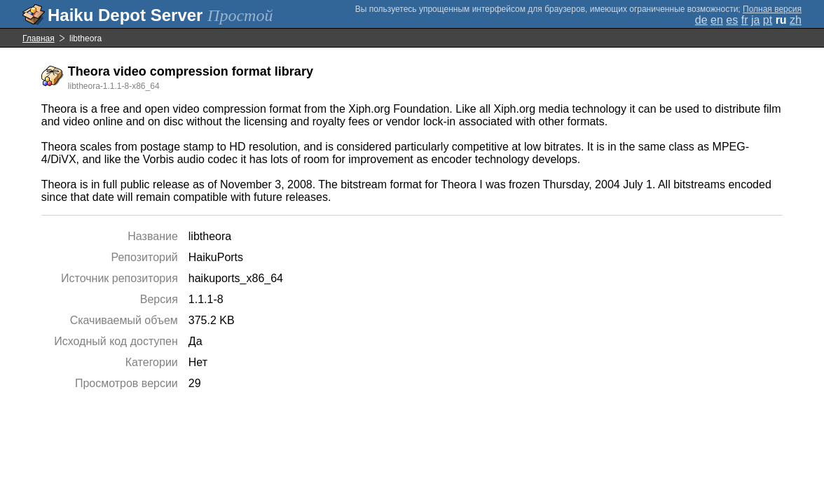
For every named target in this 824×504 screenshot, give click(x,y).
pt (768, 20)
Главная (39, 38)
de (701, 20)
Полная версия (772, 9)
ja (755, 20)
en (717, 20)
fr (745, 20)
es (732, 20)
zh (796, 20)
